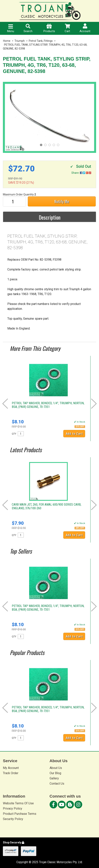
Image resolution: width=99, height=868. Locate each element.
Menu (11, 29)
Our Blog (55, 773)
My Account (11, 768)
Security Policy (13, 819)
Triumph (20, 41)
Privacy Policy (13, 809)
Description (50, 217)
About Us (56, 768)
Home (7, 41)
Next (94, 404)
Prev (5, 404)
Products (49, 28)
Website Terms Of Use (18, 803)
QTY (14, 434)
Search (28, 28)
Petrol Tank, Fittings (41, 41)
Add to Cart (74, 434)
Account (85, 28)
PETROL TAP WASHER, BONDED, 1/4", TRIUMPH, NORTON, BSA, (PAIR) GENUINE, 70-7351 (48, 405)
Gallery (54, 778)
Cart (67, 28)
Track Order (11, 773)
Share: (81, 173)
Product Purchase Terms (20, 814)
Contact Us (57, 784)
